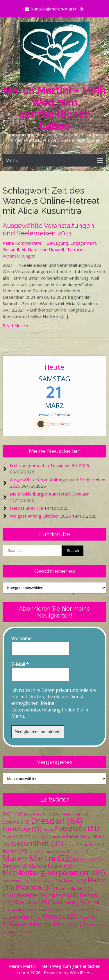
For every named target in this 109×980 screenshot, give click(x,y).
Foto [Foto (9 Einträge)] (48, 830)
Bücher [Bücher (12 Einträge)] (78, 814)
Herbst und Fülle (26, 508)
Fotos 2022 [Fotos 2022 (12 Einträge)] (16, 836)
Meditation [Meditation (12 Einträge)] (16, 881)
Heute (55, 367)
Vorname (21, 639)
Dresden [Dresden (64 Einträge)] (57, 821)
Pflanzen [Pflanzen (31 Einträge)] (35, 887)
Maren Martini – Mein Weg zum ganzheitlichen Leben (55, 108)
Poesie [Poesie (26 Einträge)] (63, 895)
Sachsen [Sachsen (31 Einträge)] (70, 902)
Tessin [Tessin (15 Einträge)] (30, 917)
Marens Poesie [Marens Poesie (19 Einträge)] (51, 866)
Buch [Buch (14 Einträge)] (58, 814)
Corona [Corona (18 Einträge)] (16, 822)
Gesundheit (14, 249)
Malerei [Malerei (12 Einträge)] (78, 852)
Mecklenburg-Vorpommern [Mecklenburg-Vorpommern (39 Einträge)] (54, 872)
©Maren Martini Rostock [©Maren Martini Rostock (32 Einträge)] (47, 924)
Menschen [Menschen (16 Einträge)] (47, 881)
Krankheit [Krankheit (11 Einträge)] (92, 844)
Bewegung (57, 243)
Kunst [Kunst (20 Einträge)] (15, 851)
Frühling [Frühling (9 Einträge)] (40, 837)
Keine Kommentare (22, 243)
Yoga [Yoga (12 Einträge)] (87, 917)
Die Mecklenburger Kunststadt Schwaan (50, 494)
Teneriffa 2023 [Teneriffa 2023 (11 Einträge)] (64, 910)
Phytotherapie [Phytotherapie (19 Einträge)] (25, 895)
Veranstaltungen (19, 256)
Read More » (16, 326)
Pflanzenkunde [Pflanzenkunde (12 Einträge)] (74, 888)
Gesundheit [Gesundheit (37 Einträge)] (38, 843)
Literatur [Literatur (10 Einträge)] (56, 852)
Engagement (83, 243)
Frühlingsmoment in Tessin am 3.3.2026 (50, 465)
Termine (75, 249)
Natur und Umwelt (46, 249)
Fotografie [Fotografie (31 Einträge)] (77, 828)
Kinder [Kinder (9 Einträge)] (72, 845)
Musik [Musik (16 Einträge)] (75, 881)
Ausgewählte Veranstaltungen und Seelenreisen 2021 (48, 229)
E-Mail (20, 664)
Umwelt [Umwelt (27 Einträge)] (60, 916)
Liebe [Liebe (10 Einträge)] (36, 852)
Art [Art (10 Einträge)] (42, 814)
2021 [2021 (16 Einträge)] (12, 814)
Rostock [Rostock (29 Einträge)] (31, 902)
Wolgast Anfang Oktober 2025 (40, 516)
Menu (12, 160)
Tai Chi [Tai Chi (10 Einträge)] (19, 910)
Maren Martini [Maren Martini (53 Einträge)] (37, 858)
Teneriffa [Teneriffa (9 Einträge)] (38, 910)
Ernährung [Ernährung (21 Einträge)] (22, 829)
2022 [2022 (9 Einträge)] (29, 814)
